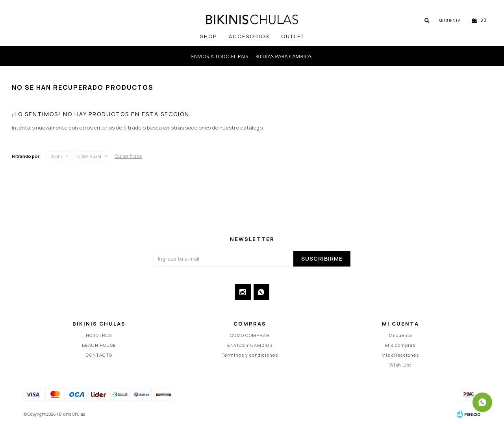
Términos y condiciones (250, 355)
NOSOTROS (99, 335)
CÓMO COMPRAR (250, 335)
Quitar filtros (128, 156)
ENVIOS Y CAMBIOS (250, 345)
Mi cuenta (400, 335)
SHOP (208, 36)
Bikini (56, 156)
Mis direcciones (400, 355)
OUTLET (293, 36)
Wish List (400, 365)
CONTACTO (99, 355)
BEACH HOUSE (99, 345)
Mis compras (400, 345)
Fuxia (89, 156)
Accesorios (249, 36)
